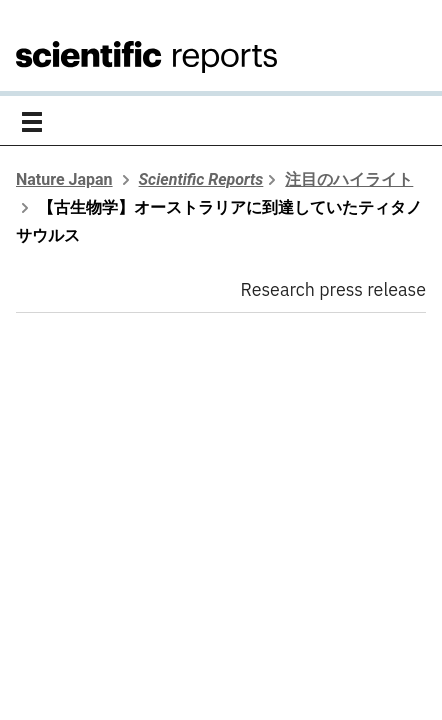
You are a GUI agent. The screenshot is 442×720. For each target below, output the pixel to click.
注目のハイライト (349, 179)
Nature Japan (64, 179)
